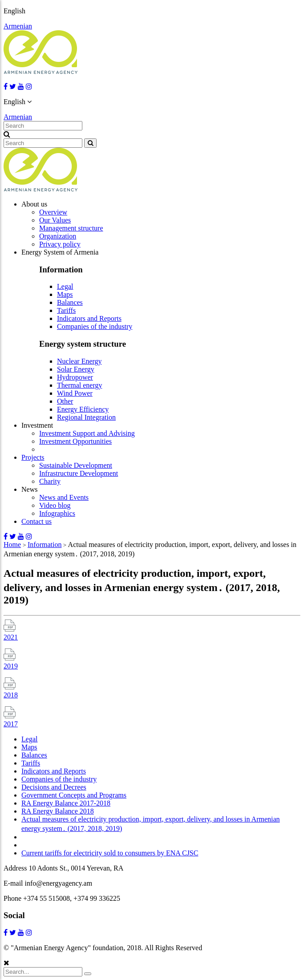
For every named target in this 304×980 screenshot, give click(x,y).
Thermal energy (79, 385)
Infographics (57, 513)
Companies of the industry (95, 326)
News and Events (64, 497)
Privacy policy (60, 244)
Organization (58, 236)
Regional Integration (86, 417)
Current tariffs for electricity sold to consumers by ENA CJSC (110, 853)
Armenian (18, 26)
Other (65, 401)
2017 (11, 724)
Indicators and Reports (89, 318)
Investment (37, 425)
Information (45, 545)
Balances (70, 302)
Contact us (36, 521)
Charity (50, 481)
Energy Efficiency (83, 409)
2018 (11, 695)
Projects (33, 457)
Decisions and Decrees (54, 787)
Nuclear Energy (79, 361)
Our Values (55, 220)
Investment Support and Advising (87, 433)
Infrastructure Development (79, 473)
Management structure (71, 228)
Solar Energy (76, 369)
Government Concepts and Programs (74, 795)
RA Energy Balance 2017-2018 (66, 803)
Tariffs (66, 310)
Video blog (55, 505)
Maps (65, 294)
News (29, 489)
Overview (53, 212)
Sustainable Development (76, 465)
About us (34, 204)
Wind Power (75, 393)
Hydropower (75, 377)
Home (12, 545)
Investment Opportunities (75, 441)
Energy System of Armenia (60, 252)
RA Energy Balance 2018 (58, 811)
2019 (11, 666)
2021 (11, 637)
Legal (65, 286)
